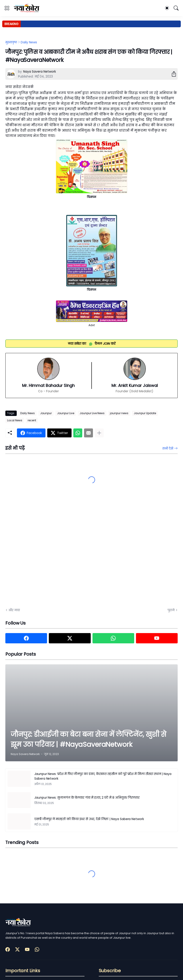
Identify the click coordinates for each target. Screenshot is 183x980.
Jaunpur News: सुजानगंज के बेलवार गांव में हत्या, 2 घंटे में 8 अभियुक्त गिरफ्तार (87, 797)
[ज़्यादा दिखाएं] (99, 433)
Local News (15, 420)
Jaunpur (46, 413)
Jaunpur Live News (92, 413)
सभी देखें (168, 448)
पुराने (171, 610)
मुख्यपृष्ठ (11, 42)
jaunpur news (119, 413)
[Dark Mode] (167, 8)
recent (32, 420)
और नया (14, 610)
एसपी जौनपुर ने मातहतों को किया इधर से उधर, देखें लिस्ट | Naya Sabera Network (89, 819)
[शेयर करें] (172, 74)
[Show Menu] (7, 8)
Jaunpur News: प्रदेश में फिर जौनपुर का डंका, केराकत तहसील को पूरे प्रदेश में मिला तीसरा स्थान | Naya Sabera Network (103, 776)
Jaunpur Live (66, 413)
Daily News (29, 42)
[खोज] (176, 8)
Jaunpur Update (145, 413)
